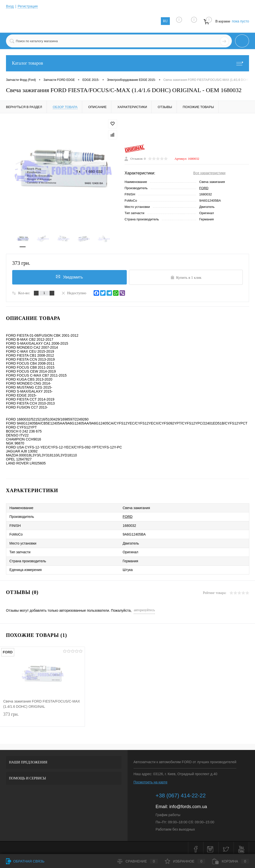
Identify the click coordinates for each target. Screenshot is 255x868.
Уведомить (69, 277)
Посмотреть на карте (150, 780)
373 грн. (42, 716)
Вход (10, 6)
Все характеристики (209, 173)
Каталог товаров (127, 63)
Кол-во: (24, 293)
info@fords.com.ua (188, 804)
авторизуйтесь (144, 608)
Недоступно (74, 293)
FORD (204, 189)
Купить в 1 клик (186, 278)
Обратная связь (25, 861)
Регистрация (28, 6)
